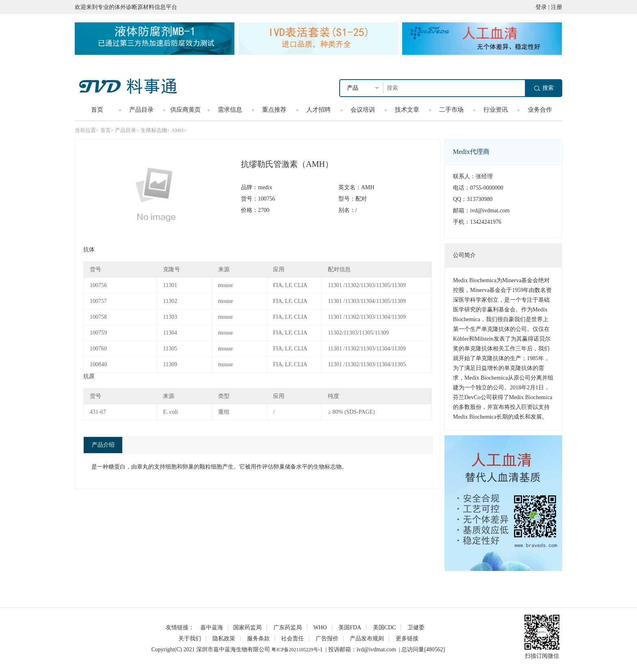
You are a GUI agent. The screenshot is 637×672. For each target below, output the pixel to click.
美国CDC (385, 628)
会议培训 (363, 110)
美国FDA (350, 628)
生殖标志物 (154, 130)
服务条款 (258, 639)
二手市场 (451, 110)
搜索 (544, 88)
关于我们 (190, 639)
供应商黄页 (185, 110)
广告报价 (327, 639)
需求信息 (230, 110)
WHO (320, 628)
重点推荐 (274, 110)
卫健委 (416, 628)
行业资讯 (496, 110)
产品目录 (141, 110)
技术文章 (407, 110)
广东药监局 (288, 628)
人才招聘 (318, 110)
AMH (177, 130)
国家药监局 (247, 628)
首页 (97, 110)
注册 (557, 7)
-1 (321, 649)
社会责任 (292, 639)
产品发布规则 (367, 639)
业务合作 (540, 110)
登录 (541, 7)
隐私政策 (224, 639)
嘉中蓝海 (212, 628)
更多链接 (407, 639)
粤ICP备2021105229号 (295, 650)
